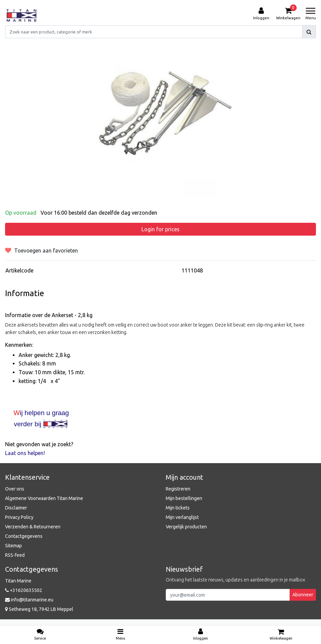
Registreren (178, 489)
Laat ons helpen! (25, 453)
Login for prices (160, 229)
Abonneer (303, 595)
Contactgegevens (24, 536)
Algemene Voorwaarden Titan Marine (44, 498)
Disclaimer (16, 508)
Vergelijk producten (186, 527)
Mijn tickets (178, 508)
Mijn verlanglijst (182, 517)
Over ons (15, 489)
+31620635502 (24, 590)
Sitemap (14, 546)
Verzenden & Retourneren (33, 527)
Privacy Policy (19, 517)
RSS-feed (15, 555)
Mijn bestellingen (184, 498)
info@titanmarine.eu (29, 600)
